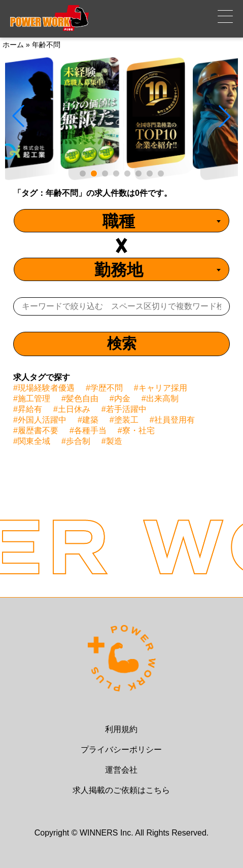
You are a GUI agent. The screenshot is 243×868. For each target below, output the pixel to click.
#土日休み (72, 409)
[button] (83, 173)
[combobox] (122, 221)
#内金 (120, 398)
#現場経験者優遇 (44, 388)
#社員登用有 (172, 420)
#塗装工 (124, 420)
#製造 (112, 441)
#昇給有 (28, 409)
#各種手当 (88, 430)
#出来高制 (160, 398)
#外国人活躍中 (40, 420)
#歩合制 (76, 441)
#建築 (88, 420)
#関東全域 (32, 441)
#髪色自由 (80, 398)
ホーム (13, 45)
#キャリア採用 (161, 388)
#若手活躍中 (124, 409)
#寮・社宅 (136, 430)
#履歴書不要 (36, 430)
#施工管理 (32, 398)
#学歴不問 (104, 388)
